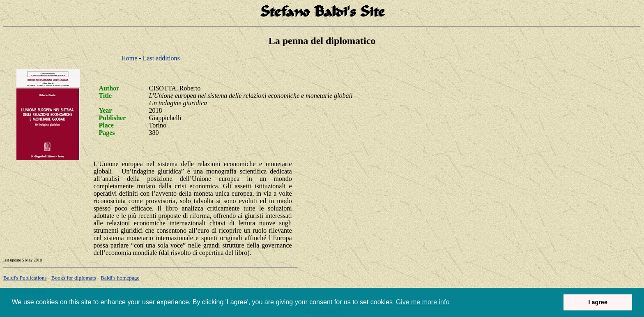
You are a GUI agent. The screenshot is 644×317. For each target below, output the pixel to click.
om (120, 278)
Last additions (161, 58)
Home (129, 58)
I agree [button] (598, 302)
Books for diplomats (74, 278)
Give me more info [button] (423, 302)
